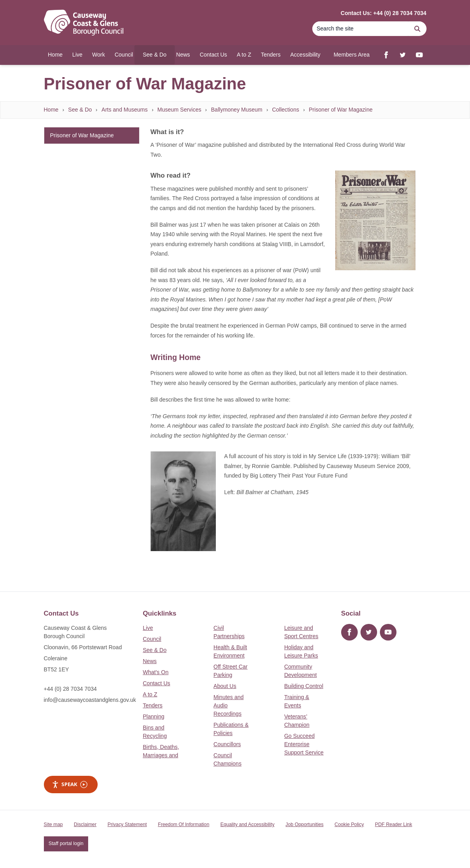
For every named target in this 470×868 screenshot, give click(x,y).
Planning (154, 716)
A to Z (150, 694)
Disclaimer (85, 824)
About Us (225, 686)
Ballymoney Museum (237, 110)
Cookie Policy (349, 824)
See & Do (80, 110)
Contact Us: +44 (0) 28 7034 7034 (384, 13)
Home (51, 110)
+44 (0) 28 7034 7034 (70, 689)
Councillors (227, 744)
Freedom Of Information (183, 824)
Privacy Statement (127, 824)
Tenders (153, 705)
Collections (285, 110)
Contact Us (156, 683)
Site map (53, 824)
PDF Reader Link (394, 824)
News (150, 661)
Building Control (304, 686)
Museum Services (179, 110)
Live (148, 628)
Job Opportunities (304, 824)
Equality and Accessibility (247, 824)
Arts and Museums (125, 110)
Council (152, 639)
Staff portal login (66, 843)
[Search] (361, 29)
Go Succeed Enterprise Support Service (304, 744)
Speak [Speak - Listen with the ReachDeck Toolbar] (70, 784)
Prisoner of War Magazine (341, 110)
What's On (156, 672)
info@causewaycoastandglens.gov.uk (90, 700)
